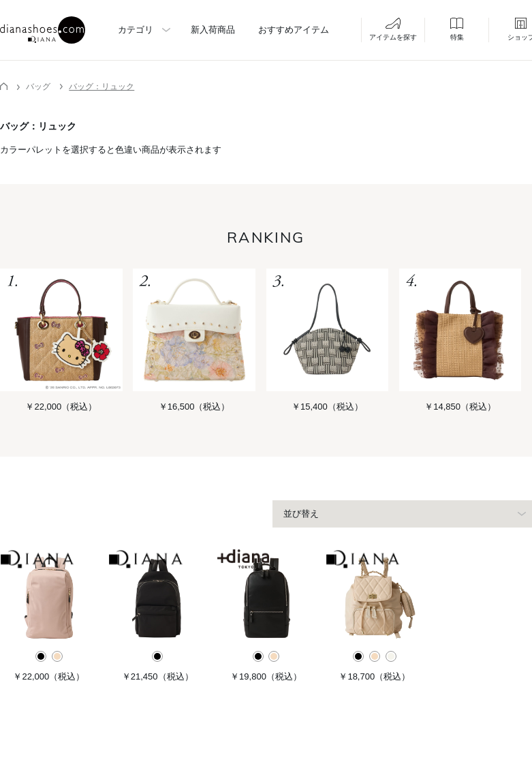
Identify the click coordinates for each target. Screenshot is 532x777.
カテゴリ (136, 30)
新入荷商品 (213, 30)
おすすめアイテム (294, 30)
